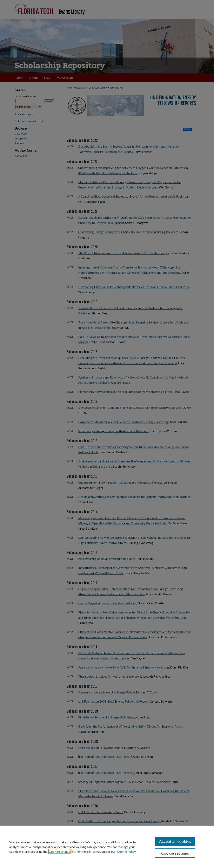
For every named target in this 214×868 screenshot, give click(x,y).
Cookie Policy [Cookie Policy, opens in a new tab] (126, 851)
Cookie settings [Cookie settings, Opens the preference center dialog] (175, 853)
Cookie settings (59, 851)
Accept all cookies (175, 841)
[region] (107, 847)
